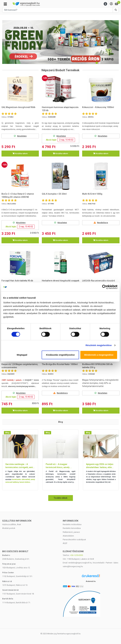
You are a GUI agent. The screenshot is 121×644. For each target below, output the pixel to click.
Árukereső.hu (91, 581)
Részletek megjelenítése (99, 345)
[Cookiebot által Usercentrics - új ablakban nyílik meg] (104, 287)
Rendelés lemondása (72, 528)
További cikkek (60, 498)
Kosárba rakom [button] (20, 154)
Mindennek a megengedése (99, 355)
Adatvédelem (68, 536)
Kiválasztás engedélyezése (60, 355)
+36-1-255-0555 (76, 555)
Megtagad (22, 355)
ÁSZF (65, 543)
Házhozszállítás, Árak (12, 524)
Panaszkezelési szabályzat (74, 540)
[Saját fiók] (111, 4)
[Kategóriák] (5, 4)
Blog (7, 433)
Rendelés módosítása (72, 524)
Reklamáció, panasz (71, 532)
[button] (10, 42)
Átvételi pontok (9, 528)
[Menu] (105, 4)
